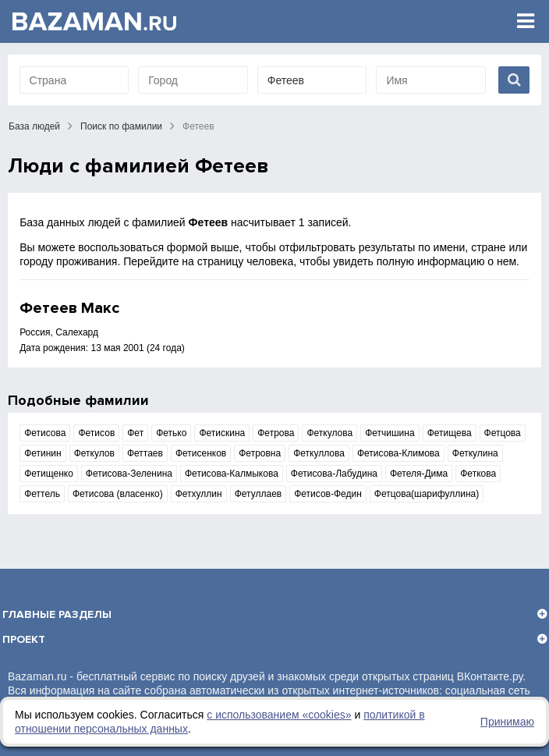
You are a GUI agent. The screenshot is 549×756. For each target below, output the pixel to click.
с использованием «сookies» (279, 715)
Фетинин (43, 453)
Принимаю (507, 722)
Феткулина (475, 453)
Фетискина (222, 433)
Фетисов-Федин (328, 494)
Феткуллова (319, 453)
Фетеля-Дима (419, 474)
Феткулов (94, 453)
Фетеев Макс (69, 308)
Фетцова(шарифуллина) (427, 494)
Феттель (42, 494)
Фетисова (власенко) (118, 494)
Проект (24, 639)
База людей (34, 126)
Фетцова (503, 433)
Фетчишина (390, 433)
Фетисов (96, 433)
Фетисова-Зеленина (129, 474)
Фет (135, 433)
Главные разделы (57, 614)
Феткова (478, 474)
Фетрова (276, 433)
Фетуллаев (259, 494)
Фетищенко (49, 474)
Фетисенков (201, 453)
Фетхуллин (199, 494)
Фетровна (260, 453)
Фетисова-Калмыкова (232, 474)
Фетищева (450, 433)
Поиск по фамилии (121, 126)
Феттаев (145, 453)
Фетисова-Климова (398, 453)
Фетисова (45, 433)
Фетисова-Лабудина (334, 474)
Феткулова (329, 433)
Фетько (171, 433)
